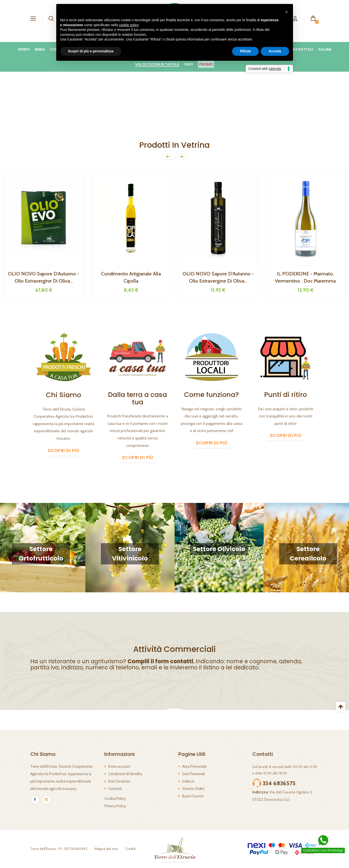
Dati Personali (193, 774)
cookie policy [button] (129, 25)
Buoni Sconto (193, 796)
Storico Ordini (193, 789)
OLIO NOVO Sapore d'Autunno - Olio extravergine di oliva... (44, 277)
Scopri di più (64, 450)
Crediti (131, 849)
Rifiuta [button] (245, 51)
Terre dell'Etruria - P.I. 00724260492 (59, 849)
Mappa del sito (106, 849)
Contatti (115, 789)
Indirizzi (188, 781)
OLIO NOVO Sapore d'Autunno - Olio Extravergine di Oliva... (218, 277)
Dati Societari (119, 781)
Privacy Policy (115, 806)
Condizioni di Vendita (125, 774)
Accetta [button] (275, 51)
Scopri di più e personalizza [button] (91, 51)
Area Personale (194, 766)
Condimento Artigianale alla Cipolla (131, 277)
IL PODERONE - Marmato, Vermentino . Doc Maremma (305, 277)
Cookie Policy (115, 799)
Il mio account (119, 766)
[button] (287, 12)
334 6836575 (279, 783)
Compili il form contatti (160, 661)
